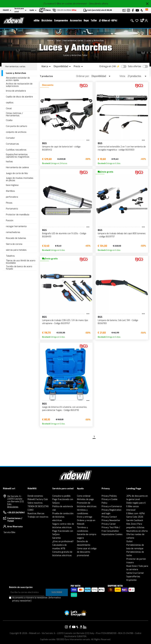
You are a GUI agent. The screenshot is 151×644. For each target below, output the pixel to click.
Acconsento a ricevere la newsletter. (36, 599)
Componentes (61, 21)
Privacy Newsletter (111, 520)
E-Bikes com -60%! (136, 514)
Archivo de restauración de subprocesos (19, 85)
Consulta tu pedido (61, 496)
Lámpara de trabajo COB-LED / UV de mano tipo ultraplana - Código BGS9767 (65, 322)
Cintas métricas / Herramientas (14, 114)
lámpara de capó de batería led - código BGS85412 (61, 148)
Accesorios (76, 21)
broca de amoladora (16, 91)
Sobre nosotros (35, 503)
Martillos (10, 191)
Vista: (122, 76)
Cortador (10, 138)
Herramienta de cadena (17, 167)
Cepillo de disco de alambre (19, 97)
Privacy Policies (109, 496)
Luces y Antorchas (95, 41)
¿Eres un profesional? (63, 542)
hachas (9, 162)
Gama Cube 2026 (135, 517)
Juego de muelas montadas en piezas (20, 179)
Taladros (10, 256)
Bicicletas (47, 21)
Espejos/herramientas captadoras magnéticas (18, 156)
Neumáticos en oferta (137, 531)
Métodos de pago (85, 499)
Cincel (9, 108)
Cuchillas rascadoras (16, 150)
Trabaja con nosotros (38, 517)
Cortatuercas (12, 144)
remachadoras (13, 232)
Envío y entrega (85, 517)
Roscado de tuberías (16, 238)
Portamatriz (12, 209)
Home (50, 41)
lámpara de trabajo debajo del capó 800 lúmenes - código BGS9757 (122, 235)
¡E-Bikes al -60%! (108, 21)
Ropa (86, 21)
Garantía (56, 538)
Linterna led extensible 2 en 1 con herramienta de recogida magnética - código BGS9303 (122, 148)
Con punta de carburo (17, 126)
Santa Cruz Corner (135, 573)
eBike (37, 21)
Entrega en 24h (108, 66)
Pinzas (9, 203)
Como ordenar (84, 496)
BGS (44, 143)
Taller (94, 21)
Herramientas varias (73, 41)
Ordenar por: (83, 76)
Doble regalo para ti (136, 503)
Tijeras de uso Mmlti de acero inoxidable (21, 262)
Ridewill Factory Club (38, 499)
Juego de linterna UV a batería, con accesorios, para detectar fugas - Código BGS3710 (65, 409)
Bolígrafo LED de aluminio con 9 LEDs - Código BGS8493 (64, 235)
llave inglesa (12, 185)
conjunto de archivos (16, 132)
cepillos (10, 103)
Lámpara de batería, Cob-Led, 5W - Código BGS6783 (118, 322)
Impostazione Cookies (112, 534)
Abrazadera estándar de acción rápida (18, 79)
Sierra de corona (14, 244)
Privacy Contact (109, 517)
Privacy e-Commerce (112, 506)
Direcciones (13, 507)
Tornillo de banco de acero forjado (19, 268)
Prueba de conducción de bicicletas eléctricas (63, 517)
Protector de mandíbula (18, 215)
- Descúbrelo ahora (98, 4)
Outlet (129, 542)
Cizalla (9, 120)
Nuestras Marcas (36, 514)
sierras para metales (16, 250)
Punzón (10, 220)
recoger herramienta (16, 226)
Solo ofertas (135, 66)
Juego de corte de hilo (17, 173)
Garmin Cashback (135, 520)
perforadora (12, 197)
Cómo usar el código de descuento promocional (87, 552)
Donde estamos (35, 496)
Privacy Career (109, 524)
